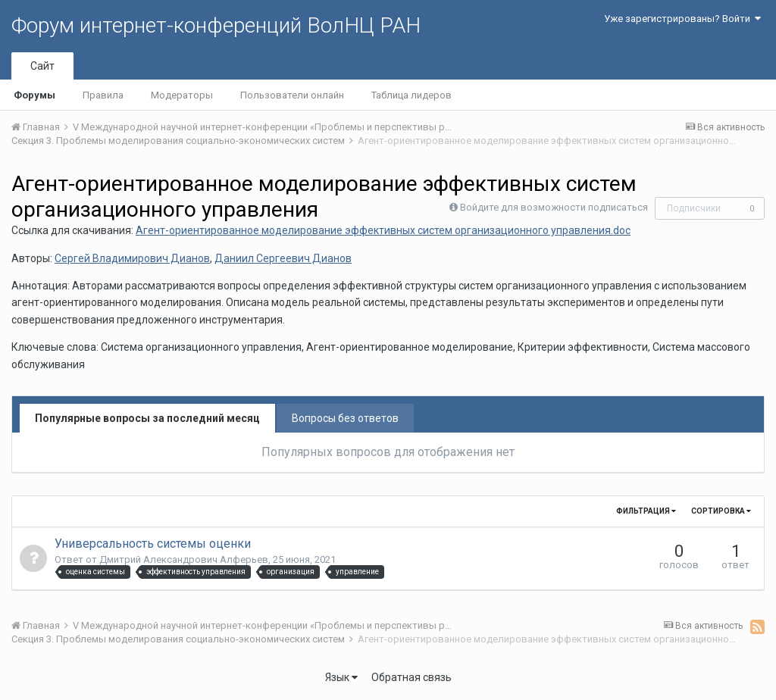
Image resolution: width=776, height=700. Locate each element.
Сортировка (721, 511)
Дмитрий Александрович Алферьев (184, 559)
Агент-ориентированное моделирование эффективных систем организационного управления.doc (383, 230)
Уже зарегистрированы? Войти (682, 19)
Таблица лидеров (411, 95)
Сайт (42, 66)
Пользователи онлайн (292, 95)
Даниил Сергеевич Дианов (283, 258)
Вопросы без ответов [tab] (345, 418)
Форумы (34, 95)
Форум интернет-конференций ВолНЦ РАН (216, 25)
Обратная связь (411, 677)
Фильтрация (646, 511)
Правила (103, 95)
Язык (341, 677)
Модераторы (182, 95)
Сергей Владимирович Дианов (132, 258)
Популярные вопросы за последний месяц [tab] (147, 418)
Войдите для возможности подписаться (554, 207)
